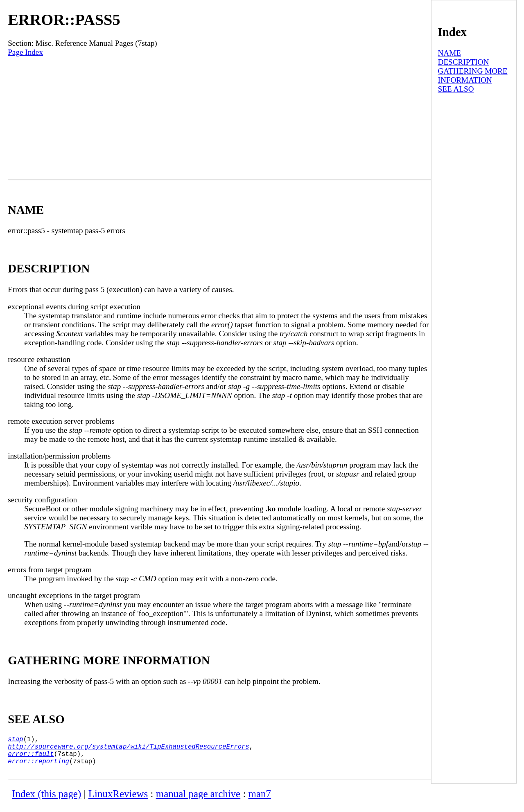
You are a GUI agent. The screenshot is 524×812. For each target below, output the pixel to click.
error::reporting (38, 767)
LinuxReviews (118, 802)
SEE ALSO (456, 89)
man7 (260, 802)
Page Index (25, 52)
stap (15, 740)
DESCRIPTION (464, 62)
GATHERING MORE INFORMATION (473, 75)
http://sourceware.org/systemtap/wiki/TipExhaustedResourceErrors (128, 749)
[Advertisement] (219, 118)
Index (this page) (46, 802)
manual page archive (198, 802)
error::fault (31, 758)
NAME (450, 53)
